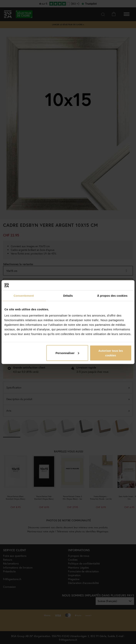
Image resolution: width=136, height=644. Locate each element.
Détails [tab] (68, 296)
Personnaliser (67, 353)
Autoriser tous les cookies (111, 353)
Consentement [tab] (24, 296)
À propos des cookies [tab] (112, 296)
